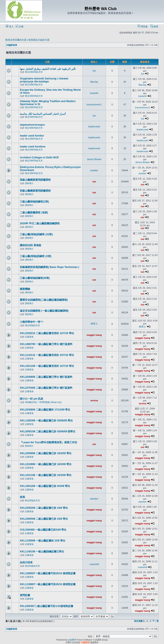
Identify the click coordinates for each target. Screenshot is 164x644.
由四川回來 (26, 562)
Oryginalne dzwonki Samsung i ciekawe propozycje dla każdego (44, 80)
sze (94, 181)
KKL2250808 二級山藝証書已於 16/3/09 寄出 (46, 453)
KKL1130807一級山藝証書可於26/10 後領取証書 (48, 584)
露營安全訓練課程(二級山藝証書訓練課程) (44, 300)
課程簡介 (29, 183)
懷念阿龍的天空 (32, 325)
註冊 (20, 27)
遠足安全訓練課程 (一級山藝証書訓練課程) (44, 311)
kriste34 (94, 93)
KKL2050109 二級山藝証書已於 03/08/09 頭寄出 (48, 431)
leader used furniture (33, 147)
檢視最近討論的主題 (39, 40)
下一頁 (155, 621)
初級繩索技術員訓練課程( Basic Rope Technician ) (49, 267)
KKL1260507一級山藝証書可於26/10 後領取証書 (48, 573)
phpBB (71, 640)
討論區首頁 (12, 45)
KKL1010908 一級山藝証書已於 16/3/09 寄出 (46, 464)
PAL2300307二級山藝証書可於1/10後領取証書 (46, 606)
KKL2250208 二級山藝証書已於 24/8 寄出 (44, 508)
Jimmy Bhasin (94, 159)
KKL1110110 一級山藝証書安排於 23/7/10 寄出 (47, 355)
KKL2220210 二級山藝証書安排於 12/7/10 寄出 (47, 333)
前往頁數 (138, 621)
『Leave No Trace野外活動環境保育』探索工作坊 (48, 442)
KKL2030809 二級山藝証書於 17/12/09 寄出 (45, 410)
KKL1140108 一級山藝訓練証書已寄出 (42, 552)
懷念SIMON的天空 (34, 72)
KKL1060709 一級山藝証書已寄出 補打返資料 (46, 344)
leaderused (94, 126)
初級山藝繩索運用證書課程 (35, 191)
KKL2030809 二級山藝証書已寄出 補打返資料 (46, 377)
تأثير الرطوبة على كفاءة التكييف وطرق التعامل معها (48, 69)
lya (94, 71)
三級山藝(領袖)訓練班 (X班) (36, 256)
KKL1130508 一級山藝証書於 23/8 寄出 (43, 541)
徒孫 (22, 497)
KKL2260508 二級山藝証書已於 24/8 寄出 (44, 519)
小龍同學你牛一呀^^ (32, 322)
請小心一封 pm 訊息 (31, 399)
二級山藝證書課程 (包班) (34, 213)
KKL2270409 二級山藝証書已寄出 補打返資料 (46, 388)
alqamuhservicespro (32, 125)
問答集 (143, 27)
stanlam (94, 499)
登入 (10, 27)
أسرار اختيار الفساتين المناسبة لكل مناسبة (43, 114)
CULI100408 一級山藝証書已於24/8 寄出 (43, 530)
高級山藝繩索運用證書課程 (35, 180)
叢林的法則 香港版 (30, 245)
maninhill (94, 564)
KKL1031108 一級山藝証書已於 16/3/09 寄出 (46, 475)
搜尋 (154, 27)
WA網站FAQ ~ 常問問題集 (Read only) (43, 402)
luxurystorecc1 (94, 104)
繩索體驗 (25, 289)
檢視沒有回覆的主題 (16, 40)
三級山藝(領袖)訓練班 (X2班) (36, 234)
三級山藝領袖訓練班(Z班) (34, 202)
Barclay (94, 82)
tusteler (94, 170)
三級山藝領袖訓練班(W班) (35, 278)
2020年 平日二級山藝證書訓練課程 (40, 223)
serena (94, 400)
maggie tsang (94, 335)
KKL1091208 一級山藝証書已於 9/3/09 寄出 (45, 486)
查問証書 (25, 595)
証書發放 (29, 337)
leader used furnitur (32, 136)
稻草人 (94, 324)
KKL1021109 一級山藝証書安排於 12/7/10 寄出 (47, 366)
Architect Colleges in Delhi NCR (39, 158)
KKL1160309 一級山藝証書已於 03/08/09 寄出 (46, 421)
